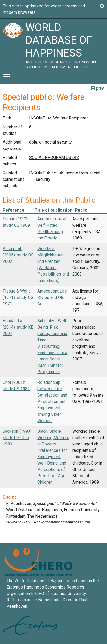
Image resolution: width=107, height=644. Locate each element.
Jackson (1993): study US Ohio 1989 (17, 438)
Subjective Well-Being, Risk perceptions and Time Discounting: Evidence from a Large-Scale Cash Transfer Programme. (52, 346)
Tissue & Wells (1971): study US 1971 (18, 297)
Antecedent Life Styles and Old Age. (52, 297)
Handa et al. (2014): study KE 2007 (18, 327)
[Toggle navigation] (7, 77)
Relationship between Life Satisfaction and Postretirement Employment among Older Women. (52, 402)
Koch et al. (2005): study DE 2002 (18, 255)
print (98, 88)
